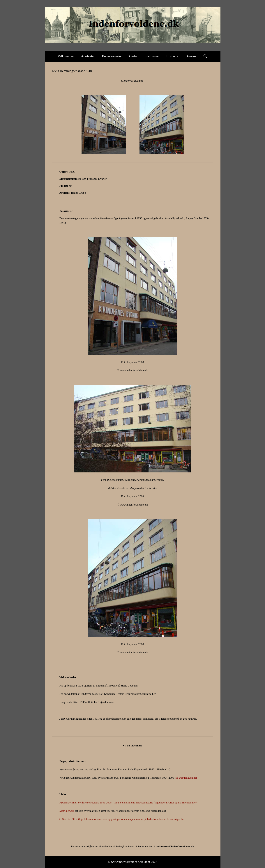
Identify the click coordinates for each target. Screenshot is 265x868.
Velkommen (66, 56)
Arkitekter (88, 56)
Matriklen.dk (67, 811)
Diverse (191, 56)
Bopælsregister (112, 56)
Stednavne (152, 56)
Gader (133, 56)
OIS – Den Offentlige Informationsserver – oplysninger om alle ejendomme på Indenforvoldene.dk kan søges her (122, 819)
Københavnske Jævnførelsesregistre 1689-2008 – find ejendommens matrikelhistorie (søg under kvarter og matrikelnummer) (128, 803)
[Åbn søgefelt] (205, 56)
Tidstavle (172, 56)
